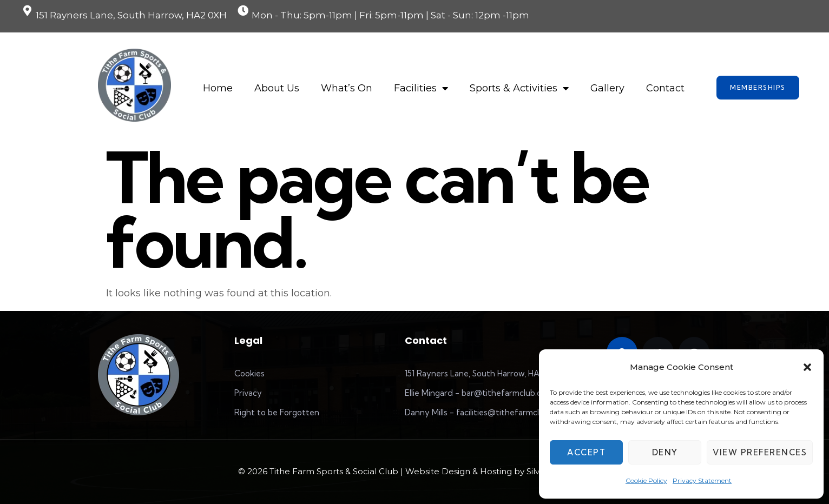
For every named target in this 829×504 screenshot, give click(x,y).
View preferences (760, 452)
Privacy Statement (702, 480)
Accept (586, 452)
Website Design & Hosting (459, 471)
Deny (665, 452)
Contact (665, 88)
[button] (807, 367)
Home (218, 88)
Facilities (421, 88)
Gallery (607, 88)
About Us (277, 88)
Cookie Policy (646, 480)
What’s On (347, 88)
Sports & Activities (519, 88)
